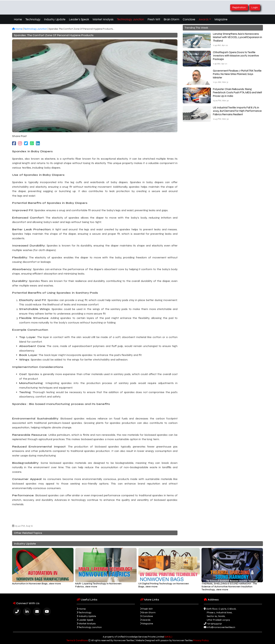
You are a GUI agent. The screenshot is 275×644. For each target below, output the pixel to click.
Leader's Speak (79, 19)
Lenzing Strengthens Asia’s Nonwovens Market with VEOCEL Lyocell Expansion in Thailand (237, 37)
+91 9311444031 (214, 624)
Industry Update (55, 19)
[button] (16, 570)
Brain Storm (171, 19)
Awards (204, 19)
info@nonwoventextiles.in (221, 627)
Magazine (221, 19)
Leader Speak (86, 620)
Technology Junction (130, 19)
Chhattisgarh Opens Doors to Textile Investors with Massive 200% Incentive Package (236, 56)
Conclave (189, 19)
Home (18, 19)
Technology (33, 19)
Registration (239, 7)
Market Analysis (103, 19)
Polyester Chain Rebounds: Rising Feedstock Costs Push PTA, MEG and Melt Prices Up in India (237, 93)
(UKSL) (168, 637)
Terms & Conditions (77, 640)
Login (255, 7)
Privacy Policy (201, 640)
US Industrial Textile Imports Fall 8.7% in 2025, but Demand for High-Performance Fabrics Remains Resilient (237, 111)
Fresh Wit (154, 19)
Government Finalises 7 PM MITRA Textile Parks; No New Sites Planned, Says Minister (237, 74)
